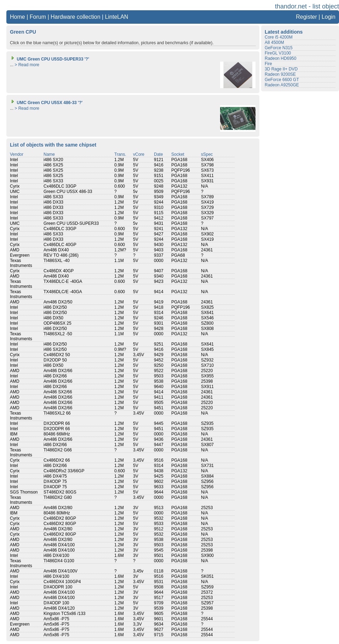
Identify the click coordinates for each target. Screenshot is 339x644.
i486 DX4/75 (55, 476)
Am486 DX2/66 (58, 371)
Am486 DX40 (56, 250)
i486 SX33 (53, 181)
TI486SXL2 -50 (58, 334)
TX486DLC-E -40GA (63, 281)
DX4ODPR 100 (58, 587)
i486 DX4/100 (56, 555)
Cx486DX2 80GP (60, 518)
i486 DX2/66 (55, 376)
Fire (268, 64)
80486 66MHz (57, 434)
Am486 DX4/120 (59, 608)
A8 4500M (274, 42)
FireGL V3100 (278, 53)
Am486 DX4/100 (59, 545)
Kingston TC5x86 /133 (65, 614)
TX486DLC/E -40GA (63, 292)
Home (18, 17)
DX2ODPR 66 (57, 423)
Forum (38, 17)
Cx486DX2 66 (57, 460)
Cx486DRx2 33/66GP (64, 471)
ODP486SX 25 (58, 323)
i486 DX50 (53, 318)
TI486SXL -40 (57, 261)
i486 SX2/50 (55, 349)
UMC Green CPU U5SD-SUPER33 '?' (50, 59)
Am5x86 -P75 (56, 619)
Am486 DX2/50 (58, 302)
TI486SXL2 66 (57, 413)
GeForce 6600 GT (282, 80)
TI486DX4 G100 (59, 561)
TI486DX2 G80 (58, 497)
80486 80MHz (57, 513)
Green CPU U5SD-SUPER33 (71, 223)
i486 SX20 (53, 160)
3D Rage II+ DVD (281, 69)
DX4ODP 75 (55, 481)
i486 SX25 (53, 165)
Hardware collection (76, 17)
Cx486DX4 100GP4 (62, 582)
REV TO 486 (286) (61, 255)
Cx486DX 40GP (59, 271)
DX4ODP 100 (56, 603)
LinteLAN (117, 17)
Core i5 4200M (279, 37)
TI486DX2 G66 (58, 450)
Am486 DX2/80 (58, 508)
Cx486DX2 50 (57, 355)
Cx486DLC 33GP (60, 186)
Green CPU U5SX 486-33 (68, 192)
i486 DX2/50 (55, 307)
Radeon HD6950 (280, 58)
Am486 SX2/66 (58, 392)
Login (329, 17)
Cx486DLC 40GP (60, 245)
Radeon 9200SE (280, 74)
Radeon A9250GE (282, 85)
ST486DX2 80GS (60, 492)
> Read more (27, 65)
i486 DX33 (53, 202)
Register (306, 17)
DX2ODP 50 (55, 360)
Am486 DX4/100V (61, 571)
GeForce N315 (279, 48)
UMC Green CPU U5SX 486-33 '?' (46, 103)
